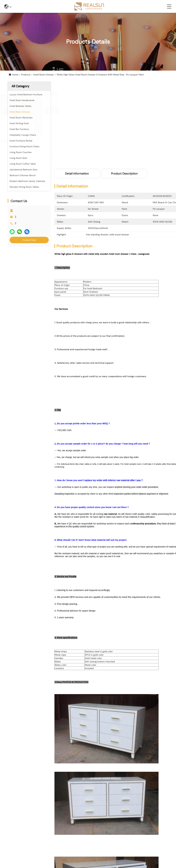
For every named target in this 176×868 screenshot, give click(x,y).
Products (26, 75)
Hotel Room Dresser (44, 75)
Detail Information (77, 174)
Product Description (124, 174)
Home (15, 75)
